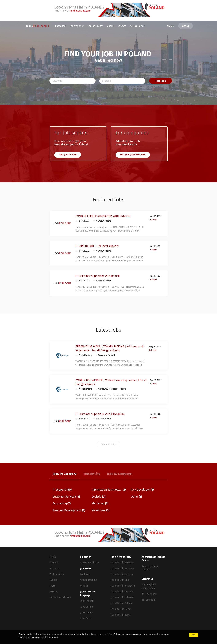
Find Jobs (161, 81)
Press (52, 586)
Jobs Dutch (86, 618)
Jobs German (87, 607)
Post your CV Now (68, 155)
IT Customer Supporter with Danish (98, 276)
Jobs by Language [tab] (119, 474)
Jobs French (87, 612)
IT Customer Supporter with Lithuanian (100, 414)
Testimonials (57, 574)
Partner (54, 592)
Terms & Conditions (60, 597)
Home (53, 557)
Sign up (186, 26)
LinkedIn (151, 600)
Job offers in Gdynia (122, 603)
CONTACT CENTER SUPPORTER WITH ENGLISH (103, 216)
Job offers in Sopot (121, 609)
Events (53, 580)
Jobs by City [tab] (92, 474)
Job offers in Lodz (120, 580)
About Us (55, 568)
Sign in (171, 26)
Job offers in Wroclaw (123, 568)
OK (194, 635)
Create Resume (89, 580)
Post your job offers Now (133, 155)
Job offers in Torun (121, 615)
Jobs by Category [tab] (64, 474)
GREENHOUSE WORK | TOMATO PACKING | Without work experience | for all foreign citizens (110, 348)
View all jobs (109, 444)
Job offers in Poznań (122, 592)
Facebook (151, 594)
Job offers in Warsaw (122, 563)
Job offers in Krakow (122, 574)
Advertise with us (90, 563)
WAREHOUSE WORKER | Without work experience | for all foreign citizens (111, 382)
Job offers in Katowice (123, 586)
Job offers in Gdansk (122, 597)
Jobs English (87, 601)
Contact (54, 563)
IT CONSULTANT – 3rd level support (97, 246)
